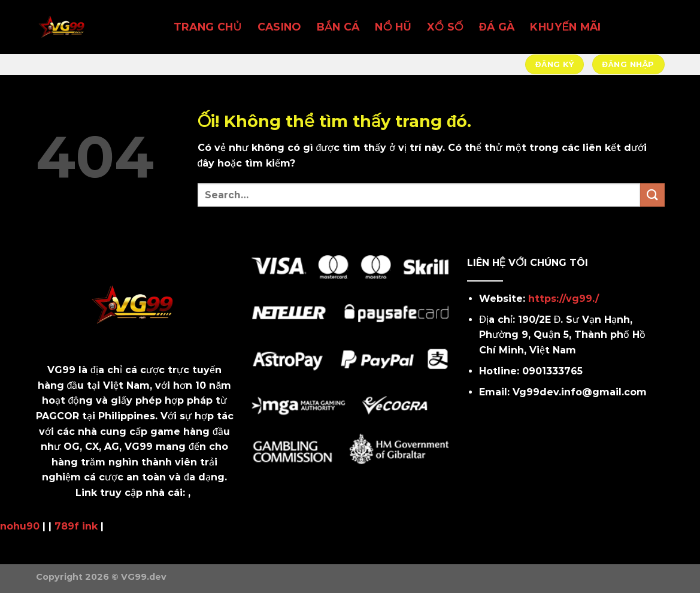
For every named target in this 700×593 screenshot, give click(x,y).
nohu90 (20, 526)
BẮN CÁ (338, 27)
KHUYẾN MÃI (565, 27)
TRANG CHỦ (208, 27)
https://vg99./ (563, 299)
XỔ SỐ (445, 27)
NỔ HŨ (393, 27)
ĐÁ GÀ (497, 27)
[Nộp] (652, 195)
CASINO (279, 27)
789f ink (76, 526)
